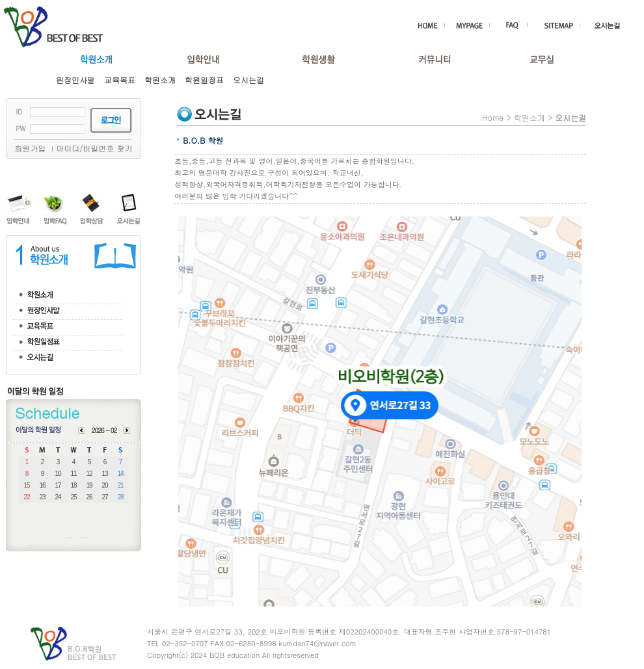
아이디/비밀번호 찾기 (94, 148)
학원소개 (160, 80)
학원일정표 (204, 80)
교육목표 (120, 80)
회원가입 (30, 148)
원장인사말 (75, 80)
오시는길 (248, 80)
